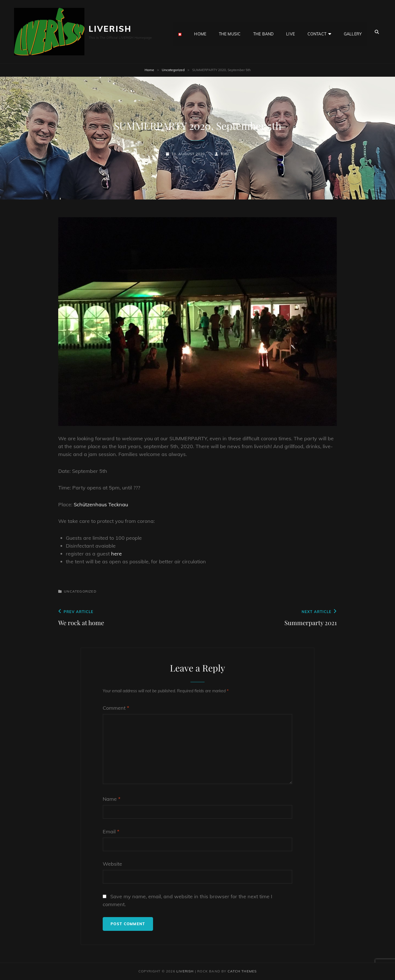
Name (112, 799)
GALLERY (353, 32)
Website (112, 864)
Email (111, 832)
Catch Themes (242, 971)
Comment (116, 708)
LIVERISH (110, 29)
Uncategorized (173, 70)
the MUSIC (230, 32)
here (116, 554)
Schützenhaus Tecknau (101, 504)
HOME (200, 32)
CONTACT (317, 32)
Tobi (225, 154)
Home (149, 70)
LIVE (290, 32)
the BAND (263, 32)
